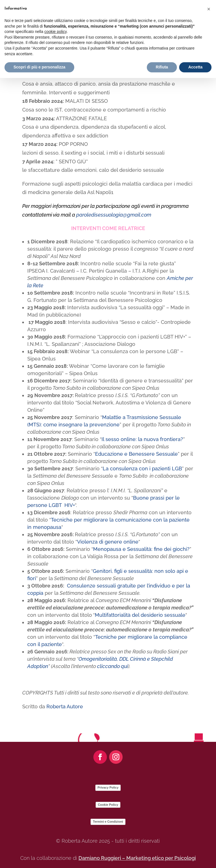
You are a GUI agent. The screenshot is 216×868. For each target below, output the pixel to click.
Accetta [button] (195, 67)
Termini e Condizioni (108, 822)
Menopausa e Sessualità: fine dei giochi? (141, 549)
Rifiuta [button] (162, 67)
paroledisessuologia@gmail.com (114, 215)
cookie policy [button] (56, 32)
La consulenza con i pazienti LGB (142, 469)
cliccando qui (112, 666)
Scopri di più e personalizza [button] (39, 67)
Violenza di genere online (108, 542)
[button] (209, 9)
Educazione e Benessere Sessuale (136, 454)
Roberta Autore (65, 706)
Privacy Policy (108, 787)
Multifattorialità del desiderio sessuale (140, 615)
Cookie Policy (108, 805)
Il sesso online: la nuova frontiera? (142, 439)
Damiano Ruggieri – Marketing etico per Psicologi (137, 858)
